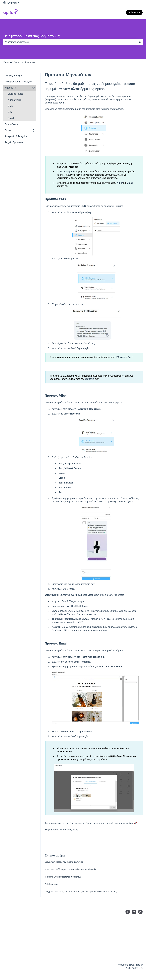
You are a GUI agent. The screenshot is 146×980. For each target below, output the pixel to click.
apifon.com (134, 12)
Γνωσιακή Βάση (11, 62)
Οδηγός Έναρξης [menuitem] (14, 76)
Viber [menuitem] (11, 112)
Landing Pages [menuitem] (16, 94)
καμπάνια (89, 379)
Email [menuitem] (11, 118)
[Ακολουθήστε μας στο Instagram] (140, 912)
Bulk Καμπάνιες (52, 884)
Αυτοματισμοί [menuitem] (15, 100)
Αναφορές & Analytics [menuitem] (16, 136)
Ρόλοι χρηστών (67, 172)
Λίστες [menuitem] (8, 130)
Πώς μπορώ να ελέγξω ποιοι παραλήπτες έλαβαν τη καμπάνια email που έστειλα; (81, 892)
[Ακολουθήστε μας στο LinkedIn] (134, 912)
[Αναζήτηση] (140, 42)
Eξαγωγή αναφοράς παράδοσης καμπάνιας (64, 862)
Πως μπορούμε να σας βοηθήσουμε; (32, 36)
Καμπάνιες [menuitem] (10, 88)
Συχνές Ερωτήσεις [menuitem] (14, 142)
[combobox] (70, 42)
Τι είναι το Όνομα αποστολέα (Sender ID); (63, 877)
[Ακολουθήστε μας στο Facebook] (128, 912)
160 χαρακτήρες (124, 357)
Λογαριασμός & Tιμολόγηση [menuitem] (19, 82)
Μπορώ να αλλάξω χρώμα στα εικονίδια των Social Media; (71, 869)
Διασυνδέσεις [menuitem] (12, 124)
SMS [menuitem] (10, 106)
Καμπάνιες (30, 62)
